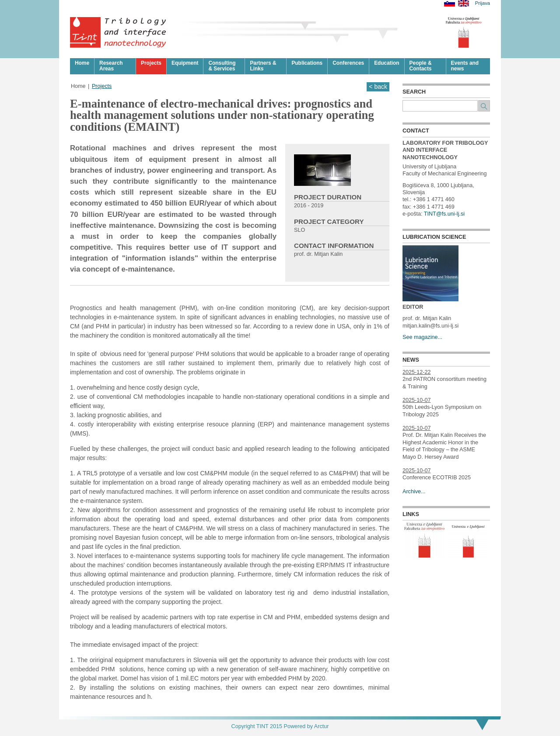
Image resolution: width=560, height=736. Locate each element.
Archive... (414, 492)
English (464, 3)
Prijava (483, 3)
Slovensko (450, 3)
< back (378, 87)
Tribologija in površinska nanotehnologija (118, 32)
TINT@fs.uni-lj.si (444, 214)
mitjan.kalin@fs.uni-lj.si (430, 326)
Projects (102, 86)
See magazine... (422, 337)
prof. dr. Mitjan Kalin (318, 254)
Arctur (322, 726)
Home (78, 86)
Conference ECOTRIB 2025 (437, 478)
